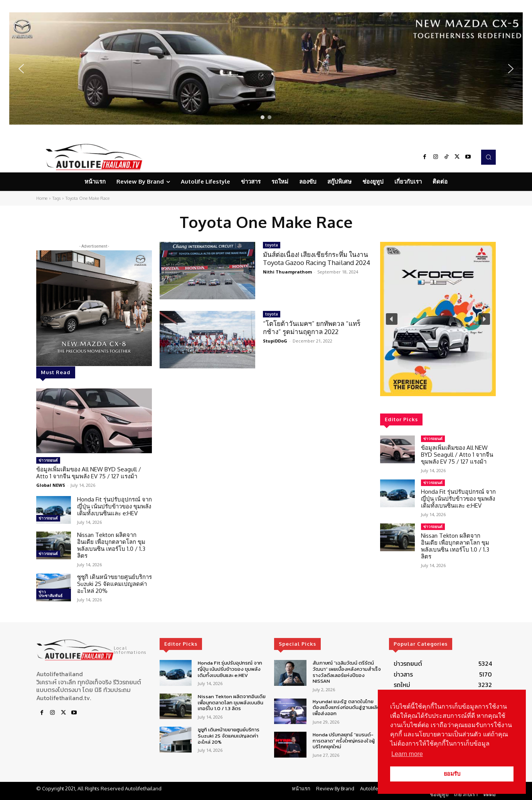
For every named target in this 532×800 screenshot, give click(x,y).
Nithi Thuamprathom (287, 272)
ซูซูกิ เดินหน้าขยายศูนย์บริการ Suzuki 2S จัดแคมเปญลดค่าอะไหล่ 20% (114, 584)
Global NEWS (51, 485)
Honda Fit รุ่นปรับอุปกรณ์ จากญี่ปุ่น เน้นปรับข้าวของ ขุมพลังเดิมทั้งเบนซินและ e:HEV (114, 506)
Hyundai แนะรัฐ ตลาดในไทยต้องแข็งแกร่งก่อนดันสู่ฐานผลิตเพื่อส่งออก (347, 707)
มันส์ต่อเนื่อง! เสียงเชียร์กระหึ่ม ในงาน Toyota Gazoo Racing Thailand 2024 (317, 258)
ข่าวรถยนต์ (48, 460)
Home (42, 198)
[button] (266, 68)
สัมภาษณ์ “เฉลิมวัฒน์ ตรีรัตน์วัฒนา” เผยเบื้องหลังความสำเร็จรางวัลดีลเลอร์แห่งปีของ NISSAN (347, 672)
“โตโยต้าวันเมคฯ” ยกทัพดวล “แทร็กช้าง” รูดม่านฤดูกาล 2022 (312, 327)
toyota (272, 245)
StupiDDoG (275, 341)
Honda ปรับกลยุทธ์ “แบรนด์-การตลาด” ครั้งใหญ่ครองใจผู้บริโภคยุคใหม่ (344, 741)
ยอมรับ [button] (452, 774)
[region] (266, 68)
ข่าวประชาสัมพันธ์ (51, 594)
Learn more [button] (407, 754)
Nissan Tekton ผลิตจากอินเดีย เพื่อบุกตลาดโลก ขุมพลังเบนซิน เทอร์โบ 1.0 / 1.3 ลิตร (111, 545)
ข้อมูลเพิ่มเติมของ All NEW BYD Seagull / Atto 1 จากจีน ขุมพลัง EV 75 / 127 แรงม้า (89, 473)
